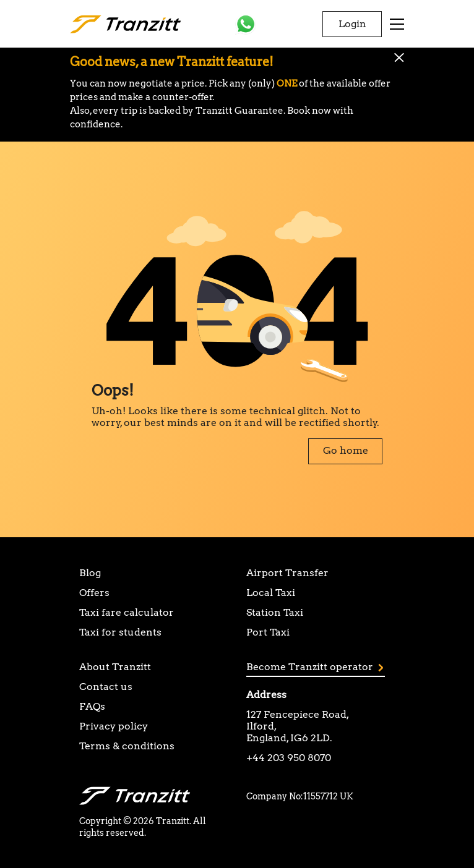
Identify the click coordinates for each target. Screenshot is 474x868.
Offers (94, 593)
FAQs (92, 706)
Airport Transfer (287, 573)
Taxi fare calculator (127, 612)
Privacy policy (114, 726)
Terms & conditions (127, 746)
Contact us (106, 687)
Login (352, 24)
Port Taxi (268, 632)
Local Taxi (271, 593)
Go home (346, 450)
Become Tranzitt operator (315, 667)
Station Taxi (275, 612)
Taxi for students (120, 632)
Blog (90, 573)
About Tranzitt (115, 667)
